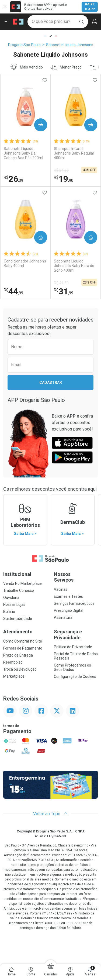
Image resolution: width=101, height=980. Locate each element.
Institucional (17, 574)
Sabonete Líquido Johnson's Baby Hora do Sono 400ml (74, 266)
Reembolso (13, 662)
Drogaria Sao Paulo (24, 45)
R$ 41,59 (61, 283)
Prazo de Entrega (18, 655)
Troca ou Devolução (20, 669)
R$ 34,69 (61, 170)
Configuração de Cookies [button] (75, 677)
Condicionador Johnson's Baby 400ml (25, 263)
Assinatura (63, 617)
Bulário (9, 612)
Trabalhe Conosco (19, 590)
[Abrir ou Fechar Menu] (6, 22)
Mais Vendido (27, 67)
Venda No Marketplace (22, 583)
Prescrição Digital (69, 610)
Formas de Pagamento (23, 648)
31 (64, 291)
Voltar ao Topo (50, 814)
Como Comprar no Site (23, 641)
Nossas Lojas (14, 605)
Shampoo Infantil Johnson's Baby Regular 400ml (74, 153)
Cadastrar (51, 383)
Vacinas (61, 589)
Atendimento (18, 632)
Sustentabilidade (18, 619)
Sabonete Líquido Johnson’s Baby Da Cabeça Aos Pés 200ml (23, 153)
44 (13, 291)
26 (13, 179)
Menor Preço (66, 67)
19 (64, 179)
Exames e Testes (68, 596)
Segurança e (76, 635)
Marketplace (14, 676)
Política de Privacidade (73, 647)
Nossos (76, 577)
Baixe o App (90, 7)
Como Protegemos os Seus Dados (72, 667)
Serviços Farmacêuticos (74, 603)
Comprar (39, 125)
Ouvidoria (11, 597)
